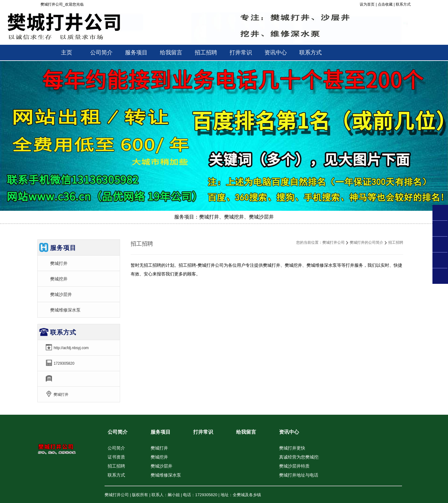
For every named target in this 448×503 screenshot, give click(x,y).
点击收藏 (385, 4)
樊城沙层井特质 (294, 466)
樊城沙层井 (61, 294)
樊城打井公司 (334, 242)
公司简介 (118, 432)
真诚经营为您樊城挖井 (301, 457)
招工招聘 (116, 466)
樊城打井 (59, 263)
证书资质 (116, 457)
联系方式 (403, 4)
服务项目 (161, 432)
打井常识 (203, 432)
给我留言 (246, 432)
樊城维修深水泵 (65, 310)
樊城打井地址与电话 (299, 475)
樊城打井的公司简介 (366, 242)
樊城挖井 (59, 279)
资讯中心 (289, 432)
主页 (67, 53)
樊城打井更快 (292, 448)
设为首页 (367, 4)
